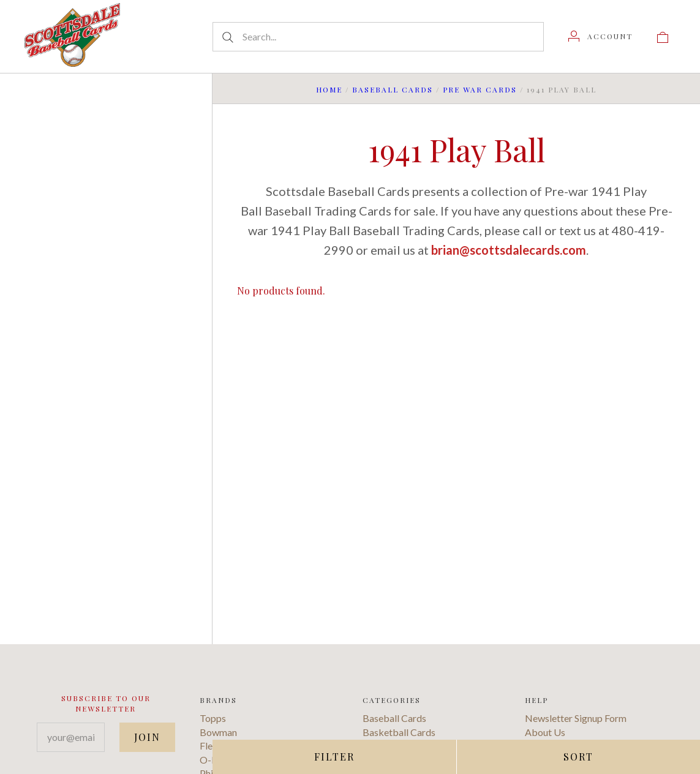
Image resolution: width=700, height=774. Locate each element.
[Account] (600, 36)
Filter (334, 757)
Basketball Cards (399, 732)
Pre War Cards (480, 89)
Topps (213, 718)
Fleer (210, 746)
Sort (578, 757)
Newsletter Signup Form (576, 718)
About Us (545, 732)
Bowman (218, 732)
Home (329, 89)
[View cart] (663, 36)
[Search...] (378, 37)
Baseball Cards (393, 89)
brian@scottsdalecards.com (509, 250)
